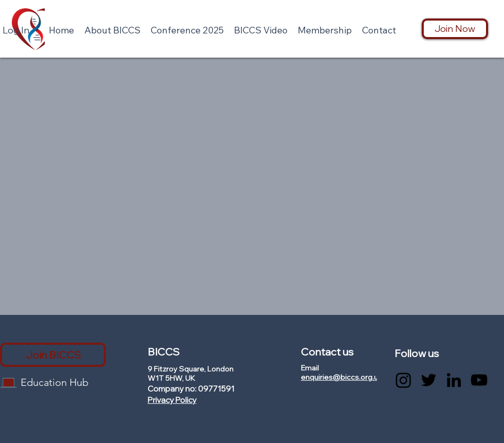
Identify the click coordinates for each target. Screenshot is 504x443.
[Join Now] (455, 29)
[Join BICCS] (53, 355)
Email (310, 368)
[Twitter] (429, 380)
